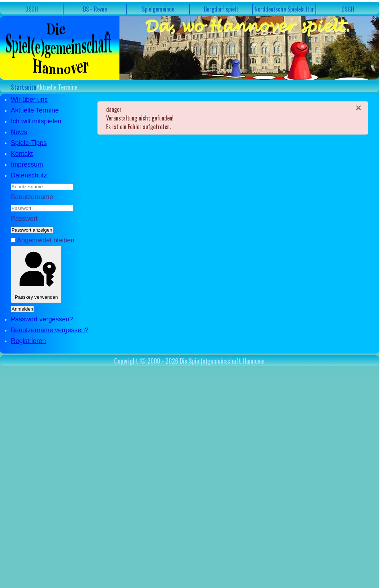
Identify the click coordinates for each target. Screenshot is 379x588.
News (19, 132)
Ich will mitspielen (36, 121)
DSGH (32, 9)
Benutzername (32, 197)
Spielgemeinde (158, 9)
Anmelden (22, 309)
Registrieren (28, 341)
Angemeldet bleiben (46, 240)
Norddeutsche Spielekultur (284, 9)
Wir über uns (29, 100)
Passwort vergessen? (42, 319)
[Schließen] (358, 108)
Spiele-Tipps (29, 143)
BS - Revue (95, 9)
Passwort (24, 219)
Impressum (27, 164)
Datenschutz (29, 175)
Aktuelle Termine (35, 110)
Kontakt (22, 154)
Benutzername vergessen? (50, 330)
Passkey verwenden (36, 274)
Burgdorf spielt (221, 9)
